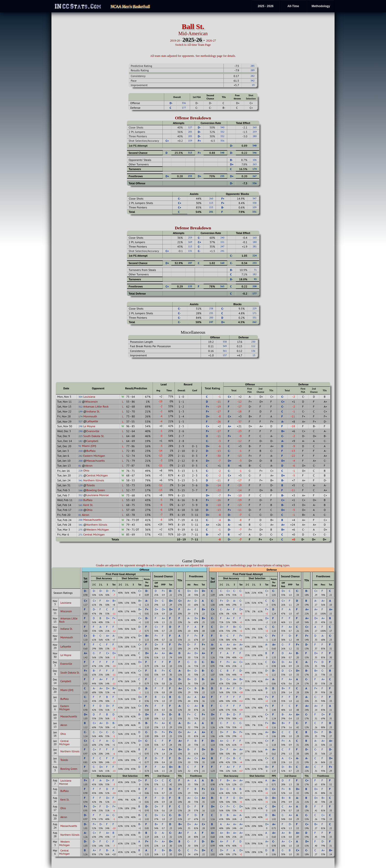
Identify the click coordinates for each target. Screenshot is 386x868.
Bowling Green (96, 490)
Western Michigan (98, 529)
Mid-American (193, 33)
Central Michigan (97, 475)
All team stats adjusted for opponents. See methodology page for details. (193, 56)
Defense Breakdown (193, 228)
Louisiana (89, 397)
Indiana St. (93, 411)
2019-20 (175, 41)
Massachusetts (96, 461)
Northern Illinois (94, 480)
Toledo (91, 485)
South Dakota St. (94, 436)
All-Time (293, 6)
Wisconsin (91, 402)
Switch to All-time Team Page (193, 45)
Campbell (92, 441)
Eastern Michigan (94, 456)
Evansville (93, 431)
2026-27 (211, 41)
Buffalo (91, 451)
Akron (89, 466)
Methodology (321, 6)
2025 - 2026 (266, 6)
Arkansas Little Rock (96, 406)
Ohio (86, 470)
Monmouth (90, 416)
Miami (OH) (89, 446)
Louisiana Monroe (98, 495)
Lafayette (92, 421)
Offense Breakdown (193, 118)
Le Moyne (89, 426)
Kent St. (88, 505)
